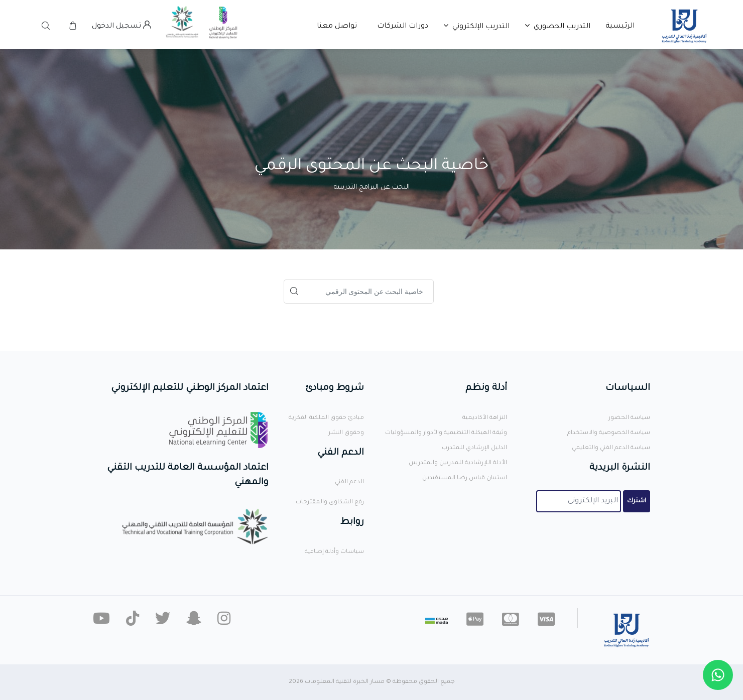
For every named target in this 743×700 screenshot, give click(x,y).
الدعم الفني (349, 482)
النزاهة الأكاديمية (485, 418)
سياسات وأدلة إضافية (334, 552)
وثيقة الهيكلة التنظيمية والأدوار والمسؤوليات (446, 433)
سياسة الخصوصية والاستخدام (609, 433)
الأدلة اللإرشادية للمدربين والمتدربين (458, 463)
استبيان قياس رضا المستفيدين (465, 478)
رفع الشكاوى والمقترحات (330, 503)
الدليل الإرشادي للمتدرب (474, 448)
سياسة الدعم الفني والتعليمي (611, 448)
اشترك (637, 501)
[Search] (369, 292)
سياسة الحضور (629, 418)
